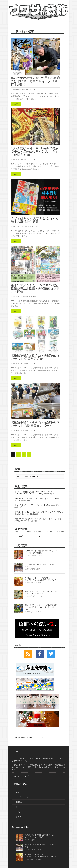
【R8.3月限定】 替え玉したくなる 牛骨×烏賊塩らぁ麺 (36, 505)
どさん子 (19, 812)
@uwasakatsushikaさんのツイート (29, 737)
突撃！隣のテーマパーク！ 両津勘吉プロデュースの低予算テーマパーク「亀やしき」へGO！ (41, 607)
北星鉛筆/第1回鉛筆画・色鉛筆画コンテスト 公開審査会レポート (35, 424)
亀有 (17, 792)
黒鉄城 (15, 89)
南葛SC (19, 802)
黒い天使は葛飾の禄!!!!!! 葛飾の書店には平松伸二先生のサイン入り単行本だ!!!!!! (35, 81)
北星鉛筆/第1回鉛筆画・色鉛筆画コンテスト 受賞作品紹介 (35, 357)
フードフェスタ (22, 797)
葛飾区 (18, 817)
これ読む (16, 104)
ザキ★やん (16, 226)
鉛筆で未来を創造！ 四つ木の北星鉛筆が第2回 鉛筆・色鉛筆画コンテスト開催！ (35, 288)
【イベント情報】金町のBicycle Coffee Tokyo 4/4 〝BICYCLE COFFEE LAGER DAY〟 (35, 493)
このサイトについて (20, 776)
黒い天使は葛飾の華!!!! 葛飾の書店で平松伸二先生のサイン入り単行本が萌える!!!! (35, 151)
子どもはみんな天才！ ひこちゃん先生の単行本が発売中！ (35, 220)
